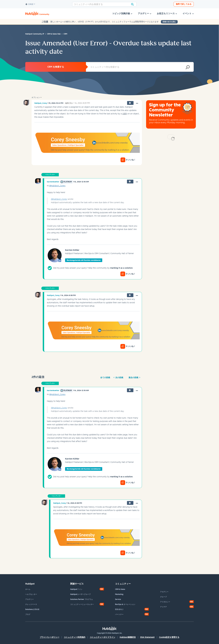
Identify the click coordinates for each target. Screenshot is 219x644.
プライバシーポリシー (50, 637)
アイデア (163, 607)
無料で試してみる (184, 4)
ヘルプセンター (31, 594)
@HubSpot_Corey (57, 186)
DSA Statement (147, 637)
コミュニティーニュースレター (82, 604)
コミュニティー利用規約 (75, 637)
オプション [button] (36, 97)
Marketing (119, 594)
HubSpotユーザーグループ (80, 594)
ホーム (28, 589)
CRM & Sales (120, 589)
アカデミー (29, 599)
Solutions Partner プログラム (82, 599)
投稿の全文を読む (169, 22)
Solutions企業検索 (32, 609)
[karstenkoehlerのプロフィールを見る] (53, 182)
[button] (137, 103)
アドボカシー (165, 602)
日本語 (29, 4)
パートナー (119, 614)
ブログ (28, 614)
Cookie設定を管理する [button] (169, 637)
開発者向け (119, 609)
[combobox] (104, 4)
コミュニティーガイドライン (103, 637)
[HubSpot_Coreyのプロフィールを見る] (41, 103)
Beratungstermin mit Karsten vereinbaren (84, 260)
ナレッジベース (31, 604)
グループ (163, 597)
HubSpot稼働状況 (128, 637)
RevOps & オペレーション (125, 604)
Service (118, 599)
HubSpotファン (76, 589)
